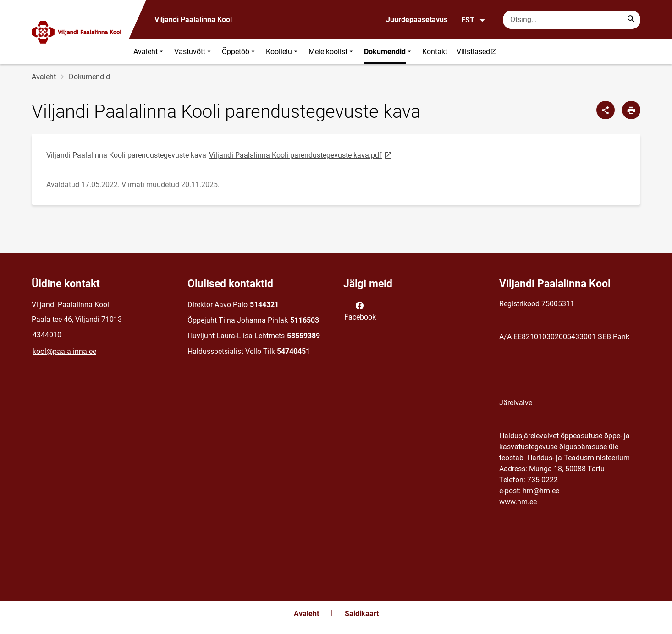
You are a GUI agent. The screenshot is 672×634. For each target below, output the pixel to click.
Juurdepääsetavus (417, 19)
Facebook (360, 310)
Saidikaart (362, 614)
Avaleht (149, 52)
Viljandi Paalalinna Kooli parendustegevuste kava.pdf (301, 155)
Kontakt (435, 52)
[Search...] (631, 20)
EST (473, 20)
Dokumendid (388, 52)
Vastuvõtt (193, 52)
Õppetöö (239, 52)
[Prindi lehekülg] (631, 110)
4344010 (47, 335)
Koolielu (283, 52)
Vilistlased (479, 51)
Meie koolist (332, 52)
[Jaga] (606, 110)
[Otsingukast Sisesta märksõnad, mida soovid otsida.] (572, 20)
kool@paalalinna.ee (64, 351)
